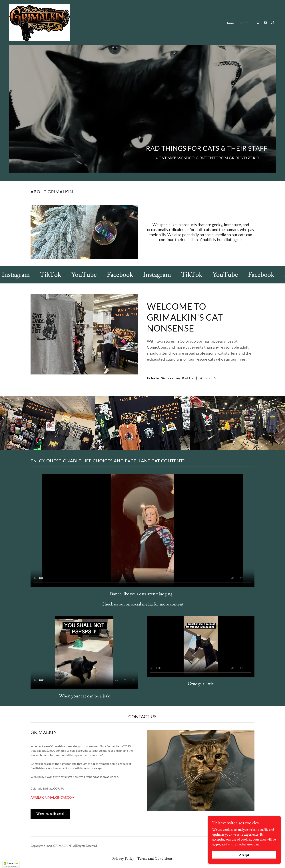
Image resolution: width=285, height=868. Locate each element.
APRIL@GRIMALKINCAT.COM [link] (53, 797)
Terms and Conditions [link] (155, 859)
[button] (273, 23)
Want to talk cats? (50, 814)
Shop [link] (245, 23)
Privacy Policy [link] (123, 859)
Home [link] (230, 23)
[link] (39, 22)
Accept (244, 855)
